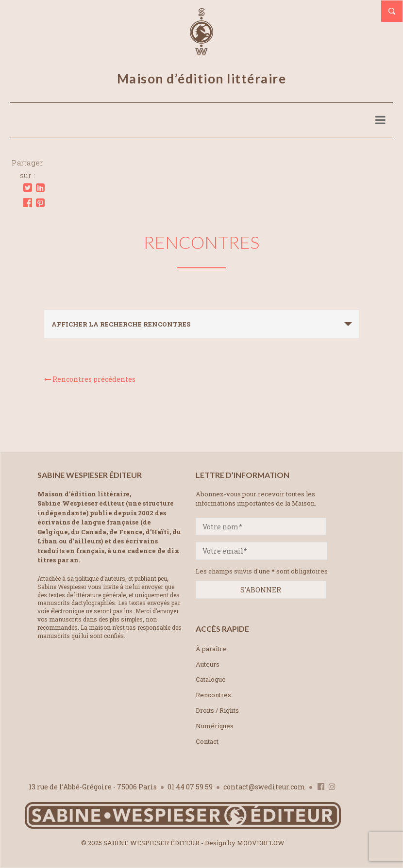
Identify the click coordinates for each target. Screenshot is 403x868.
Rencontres (213, 695)
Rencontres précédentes (90, 379)
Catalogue (211, 679)
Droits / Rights (217, 710)
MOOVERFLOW (261, 843)
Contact (207, 741)
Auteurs (208, 664)
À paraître (211, 649)
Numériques (215, 726)
